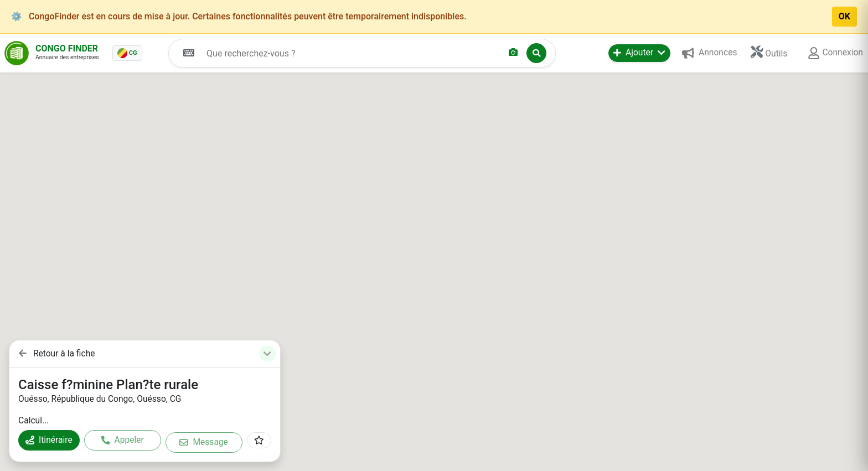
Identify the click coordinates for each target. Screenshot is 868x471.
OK (844, 16)
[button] (639, 53)
